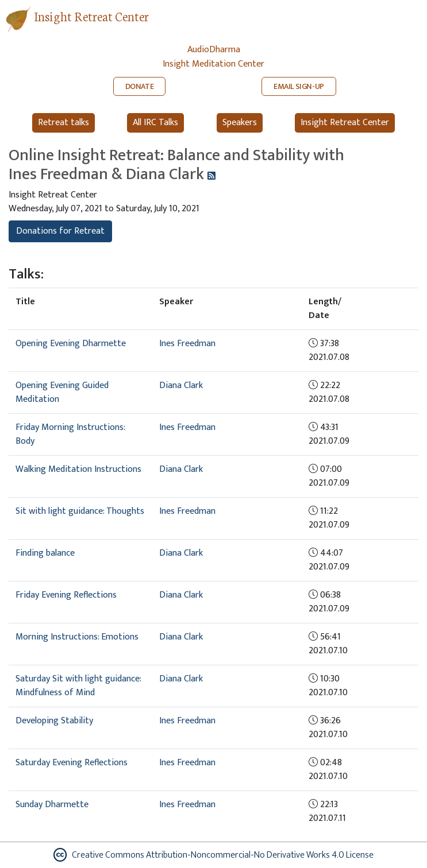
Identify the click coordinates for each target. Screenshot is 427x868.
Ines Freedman (187, 344)
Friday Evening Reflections (66, 595)
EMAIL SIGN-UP (299, 86)
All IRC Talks (155, 123)
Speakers (240, 123)
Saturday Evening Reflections (72, 763)
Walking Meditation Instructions (78, 469)
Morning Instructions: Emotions (77, 637)
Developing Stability (54, 721)
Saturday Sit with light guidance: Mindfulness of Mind (78, 686)
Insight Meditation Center (213, 64)
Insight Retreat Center (91, 16)
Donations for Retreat (60, 231)
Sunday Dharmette (52, 805)
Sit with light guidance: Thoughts (80, 511)
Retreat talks (64, 123)
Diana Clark (181, 385)
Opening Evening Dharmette (71, 344)
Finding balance (45, 553)
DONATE (140, 86)
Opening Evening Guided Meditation (62, 392)
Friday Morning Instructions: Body (70, 434)
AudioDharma (214, 50)
